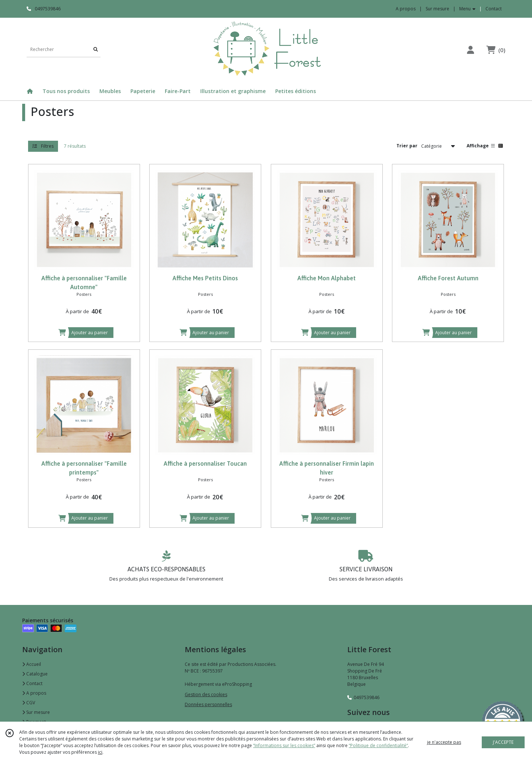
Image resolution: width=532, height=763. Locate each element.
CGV (29, 703)
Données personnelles (208, 704)
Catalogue (35, 674)
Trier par (407, 146)
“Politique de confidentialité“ (378, 745)
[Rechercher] (96, 50)
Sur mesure (36, 712)
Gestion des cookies (206, 694)
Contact (494, 9)
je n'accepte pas (444, 742)
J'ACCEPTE (503, 742)
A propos (34, 693)
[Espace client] (470, 50)
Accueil (32, 664)
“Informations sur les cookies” (284, 745)
